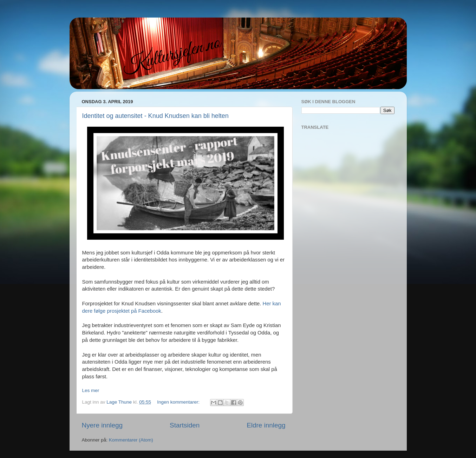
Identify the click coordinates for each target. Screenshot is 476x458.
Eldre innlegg (266, 425)
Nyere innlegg (102, 425)
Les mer (91, 390)
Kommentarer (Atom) (131, 440)
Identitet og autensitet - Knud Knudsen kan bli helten (155, 116)
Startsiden (185, 425)
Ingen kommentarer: (179, 402)
